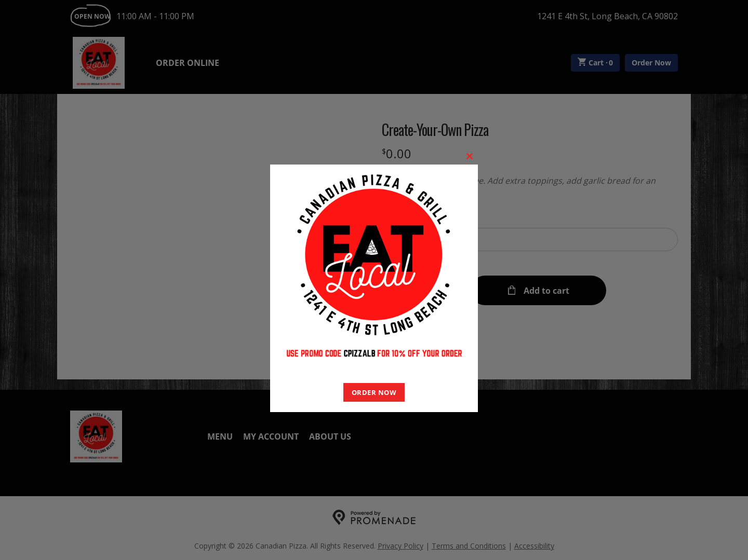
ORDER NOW (374, 392)
